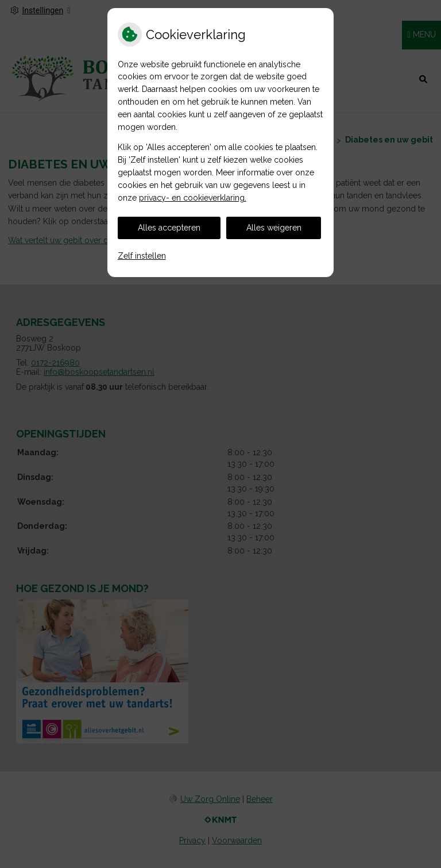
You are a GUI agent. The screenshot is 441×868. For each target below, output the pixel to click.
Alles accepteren (169, 228)
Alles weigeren (274, 228)
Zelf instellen (142, 256)
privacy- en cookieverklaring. (193, 198)
